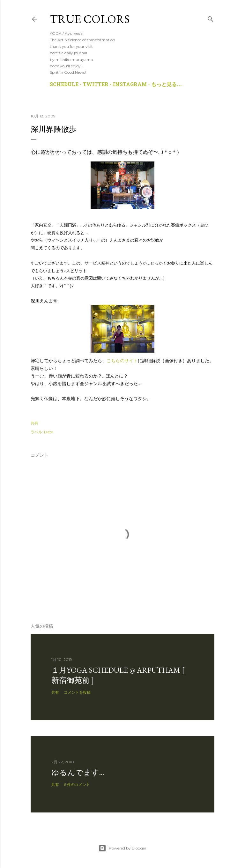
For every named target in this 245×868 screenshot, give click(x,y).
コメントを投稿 (77, 692)
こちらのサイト (122, 361)
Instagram (130, 85)
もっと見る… (167, 85)
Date (48, 432)
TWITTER (96, 85)
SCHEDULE (64, 85)
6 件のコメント (77, 785)
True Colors (90, 19)
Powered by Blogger (122, 848)
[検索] (211, 18)
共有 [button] (34, 423)
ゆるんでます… (78, 772)
